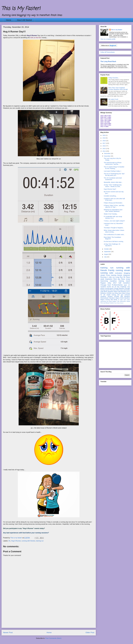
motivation (119, 273)
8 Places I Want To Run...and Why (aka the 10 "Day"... (114, 206)
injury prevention (125, 290)
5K (9, 541)
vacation (110, 296)
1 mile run (111, 277)
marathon (103, 296)
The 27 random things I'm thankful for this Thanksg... (114, 168)
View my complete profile (108, 39)
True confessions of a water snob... (114, 235)
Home (9, 20)
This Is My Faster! (21, 9)
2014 (104, 151)
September (108, 252)
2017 (104, 143)
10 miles (120, 300)
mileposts (126, 275)
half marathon (124, 283)
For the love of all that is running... (114, 241)
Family (111, 270)
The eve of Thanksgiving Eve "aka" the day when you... (114, 175)
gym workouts (125, 295)
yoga (102, 292)
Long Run (119, 277)
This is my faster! (117, 30)
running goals (109, 288)
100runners (123, 301)
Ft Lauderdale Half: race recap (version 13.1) (113, 217)
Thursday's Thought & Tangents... (114, 228)
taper (125, 285)
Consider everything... (110, 196)
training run (40, 541)
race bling (115, 293)
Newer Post (8, 632)
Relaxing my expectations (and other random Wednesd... (113, 211)
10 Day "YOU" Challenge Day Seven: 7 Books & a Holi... (113, 186)
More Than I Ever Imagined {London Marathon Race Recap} (118, 89)
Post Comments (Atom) (53, 638)
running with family (111, 300)
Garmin (107, 290)
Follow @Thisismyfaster (108, 52)
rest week (109, 301)
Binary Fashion (110, 303)
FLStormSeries (117, 285)
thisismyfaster (105, 298)
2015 (104, 149)
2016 (104, 146)
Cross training (111, 275)
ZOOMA (109, 293)
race (104, 303)
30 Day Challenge (120, 287)
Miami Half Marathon (120, 292)
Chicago (103, 285)
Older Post (90, 632)
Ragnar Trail (116, 301)
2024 (104, 135)
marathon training (117, 281)
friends (120, 275)
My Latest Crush (113, 99)
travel (128, 281)
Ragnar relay (106, 283)
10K (118, 295)
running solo (107, 273)
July (105, 257)
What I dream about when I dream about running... (114, 231)
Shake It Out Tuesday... (111, 214)
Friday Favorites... (114, 78)
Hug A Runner (16, 541)
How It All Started (24, 20)
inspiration (109, 279)
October (107, 249)
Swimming (104, 281)
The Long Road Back (108, 61)
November (107, 156)
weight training (111, 295)
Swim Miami (122, 293)
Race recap (126, 279)
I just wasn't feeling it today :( (112, 171)
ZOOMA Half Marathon (122, 296)
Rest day (117, 279)
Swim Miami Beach (119, 303)
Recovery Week (115, 290)
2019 (104, 138)
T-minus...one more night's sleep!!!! (114, 221)
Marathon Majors (114, 298)
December (107, 153)
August (106, 254)
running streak (123, 270)
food (109, 285)
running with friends (28, 541)
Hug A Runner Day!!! (110, 189)
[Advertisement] (49, 614)
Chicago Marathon (119, 288)
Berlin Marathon (109, 292)
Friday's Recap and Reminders (113, 203)
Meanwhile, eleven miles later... (113, 182)
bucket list (110, 287)
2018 (104, 141)
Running (103, 277)
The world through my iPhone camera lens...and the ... (113, 163)
